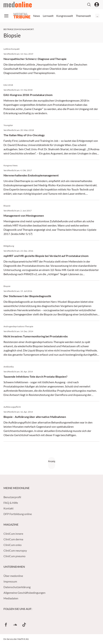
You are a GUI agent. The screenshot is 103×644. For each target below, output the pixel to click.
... (97, 16)
